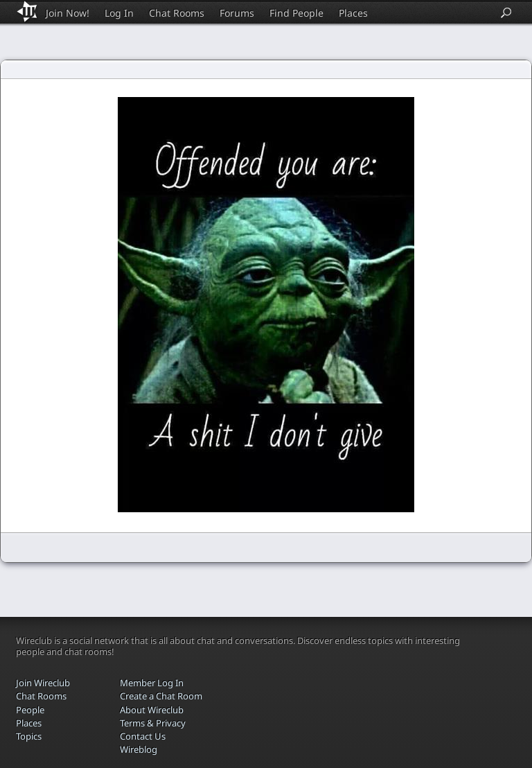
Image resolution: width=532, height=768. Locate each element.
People (30, 710)
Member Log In (152, 683)
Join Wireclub (43, 683)
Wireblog (139, 749)
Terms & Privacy (153, 723)
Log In (119, 13)
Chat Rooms (177, 13)
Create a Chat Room (161, 696)
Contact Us (143, 736)
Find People (296, 13)
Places (353, 13)
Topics (29, 736)
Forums (237, 13)
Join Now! (68, 13)
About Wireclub (152, 710)
